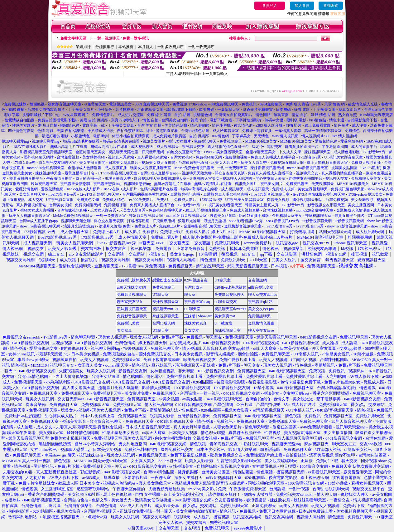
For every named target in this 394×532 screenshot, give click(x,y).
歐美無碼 (207, 110)
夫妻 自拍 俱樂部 (70, 131)
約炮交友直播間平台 (184, 152)
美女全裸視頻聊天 (313, 189)
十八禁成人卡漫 (101, 131)
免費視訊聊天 (205, 141)
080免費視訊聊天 (224, 104)
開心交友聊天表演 (230, 173)
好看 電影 (302, 110)
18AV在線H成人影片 (30, 147)
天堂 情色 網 (334, 104)
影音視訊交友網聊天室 (57, 163)
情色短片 (341, 125)
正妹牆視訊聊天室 (132, 309)
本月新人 (146, 47)
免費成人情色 (113, 200)
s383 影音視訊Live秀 (246, 221)
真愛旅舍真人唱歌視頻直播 (226, 194)
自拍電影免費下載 (362, 120)
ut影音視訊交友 (261, 287)
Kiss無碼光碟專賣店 (376, 115)
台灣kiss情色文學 (378, 110)
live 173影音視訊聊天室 (270, 194)
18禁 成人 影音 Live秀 (303, 104)
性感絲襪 (37, 104)
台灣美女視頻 (181, 157)
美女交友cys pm (261, 309)
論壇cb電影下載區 (181, 110)
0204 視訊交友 (196, 280)
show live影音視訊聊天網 (40, 226)
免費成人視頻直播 (366, 163)
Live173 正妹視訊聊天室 (99, 194)
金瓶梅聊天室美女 (90, 152)
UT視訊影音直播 (60, 200)
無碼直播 (281, 115)
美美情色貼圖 (176, 125)
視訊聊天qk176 (260, 302)
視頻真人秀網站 (121, 157)
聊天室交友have (261, 330)
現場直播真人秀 (118, 178)
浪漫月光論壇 (189, 221)
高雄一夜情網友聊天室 (323, 131)
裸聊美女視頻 (278, 200)
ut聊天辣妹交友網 (131, 287)
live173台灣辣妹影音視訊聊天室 (319, 194)
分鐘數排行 (105, 47)
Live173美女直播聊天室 (223, 152)
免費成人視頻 (283, 189)
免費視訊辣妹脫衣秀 (134, 280)
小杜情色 (105, 110)
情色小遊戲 (221, 125)
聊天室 (190, 295)
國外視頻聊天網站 (39, 157)
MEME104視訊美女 (261, 141)
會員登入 (270, 6)
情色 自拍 (150, 120)
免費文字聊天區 (73, 38)
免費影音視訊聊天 (132, 295)
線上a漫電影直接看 (162, 131)
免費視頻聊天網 (209, 157)
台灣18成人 (194, 287)
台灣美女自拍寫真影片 (234, 115)
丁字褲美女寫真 (121, 125)
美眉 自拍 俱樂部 (94, 120)
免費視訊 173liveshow (190, 104)
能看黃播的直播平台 (302, 147)
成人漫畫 (359, 125)
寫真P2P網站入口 (125, 120)
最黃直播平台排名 (79, 173)
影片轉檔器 (125, 110)
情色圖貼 (263, 115)
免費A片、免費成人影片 (177, 200)
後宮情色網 (243, 125)
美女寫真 (124, 330)
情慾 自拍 (300, 115)
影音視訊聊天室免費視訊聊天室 (46, 152)
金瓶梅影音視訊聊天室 (202, 226)
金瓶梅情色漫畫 (261, 323)
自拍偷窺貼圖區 (130, 131)
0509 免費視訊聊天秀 (152, 104)
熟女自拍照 (348, 115)
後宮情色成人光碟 (363, 104)
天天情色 (261, 136)
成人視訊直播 (116, 168)
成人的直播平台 (364, 147)
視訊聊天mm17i (165, 309)
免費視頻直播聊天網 (287, 163)
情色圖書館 (199, 125)
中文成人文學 (290, 152)
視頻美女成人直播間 (158, 163)
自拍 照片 (293, 125)
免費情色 (352, 131)
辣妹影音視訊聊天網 (267, 168)
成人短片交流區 (131, 115)
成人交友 (36, 200)
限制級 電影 (296, 120)
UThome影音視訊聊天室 (117, 173)
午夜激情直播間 (335, 147)
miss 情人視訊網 (285, 136)
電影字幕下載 (94, 125)
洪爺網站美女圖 (150, 110)
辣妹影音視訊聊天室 (65, 104)
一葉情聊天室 (228, 110)
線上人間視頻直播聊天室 (327, 163)
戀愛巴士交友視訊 (167, 280)
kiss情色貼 (318, 120)
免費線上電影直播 (257, 131)
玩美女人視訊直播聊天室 (151, 168)
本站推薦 (126, 47)
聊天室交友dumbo (263, 295)
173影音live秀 (374, 152)
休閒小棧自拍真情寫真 (131, 136)
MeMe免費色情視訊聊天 (194, 168)
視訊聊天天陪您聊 (123, 152)
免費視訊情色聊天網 (348, 189)
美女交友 (192, 330)
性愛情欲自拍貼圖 (20, 120)
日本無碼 (283, 110)
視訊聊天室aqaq (197, 302)
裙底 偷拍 (199, 120)
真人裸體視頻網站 (152, 157)
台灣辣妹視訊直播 (193, 163)
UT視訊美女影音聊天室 (344, 157)
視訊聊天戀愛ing (16, 141)
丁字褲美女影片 (81, 110)
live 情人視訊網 (344, 136)
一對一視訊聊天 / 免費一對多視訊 (121, 38)
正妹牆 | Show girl (198, 316)
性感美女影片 (23, 125)
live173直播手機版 (376, 168)
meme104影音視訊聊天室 (308, 168)
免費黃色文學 (88, 200)
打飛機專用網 (153, 152)
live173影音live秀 (62, 194)
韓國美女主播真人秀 (262, 205)
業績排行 (83, 47)
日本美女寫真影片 (123, 163)
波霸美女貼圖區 (344, 168)
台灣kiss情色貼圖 (195, 131)
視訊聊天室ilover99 (230, 309)
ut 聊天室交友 (226, 302)
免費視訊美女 (128, 323)
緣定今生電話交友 (267, 147)
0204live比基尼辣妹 (230, 287)
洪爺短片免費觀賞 (258, 110)
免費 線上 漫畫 (159, 115)
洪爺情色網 (203, 115)
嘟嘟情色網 (70, 125)
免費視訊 (249, 104)
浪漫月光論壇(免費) (79, 226)
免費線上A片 (145, 226)
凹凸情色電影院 (21, 131)
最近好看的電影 (55, 136)
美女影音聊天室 (32, 194)
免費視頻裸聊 (236, 157)
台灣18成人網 (164, 323)
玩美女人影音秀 (224, 163)
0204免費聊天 (271, 104)
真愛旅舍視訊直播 (185, 194)
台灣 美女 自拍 (149, 125)
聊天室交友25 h (130, 302)
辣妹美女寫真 (195, 323)
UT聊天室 (223, 280)
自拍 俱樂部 (199, 136)
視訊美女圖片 (154, 141)
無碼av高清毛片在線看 (81, 141)
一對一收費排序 (201, 47)
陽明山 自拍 (48, 125)
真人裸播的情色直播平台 (228, 147)
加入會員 (302, 6)
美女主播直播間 (92, 163)
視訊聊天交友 (193, 147)
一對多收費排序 (171, 47)
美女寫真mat (225, 316)
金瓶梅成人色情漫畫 (84, 168)
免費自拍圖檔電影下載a (57, 120)
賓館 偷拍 (16, 110)
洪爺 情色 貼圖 (323, 115)
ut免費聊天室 (95, 104)
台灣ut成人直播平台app (159, 173)
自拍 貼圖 (182, 115)
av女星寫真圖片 (76, 115)
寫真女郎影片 (350, 110)
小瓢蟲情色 (80, 136)
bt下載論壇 (223, 323)
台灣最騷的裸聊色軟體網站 (145, 194)
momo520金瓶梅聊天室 (46, 168)
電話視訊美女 (120, 104)
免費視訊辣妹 (15, 104)
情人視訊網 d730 (315, 136)
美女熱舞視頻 (94, 157)
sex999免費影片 (141, 200)
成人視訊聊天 (142, 147)
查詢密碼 (331, 6)
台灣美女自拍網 (175, 120)
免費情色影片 (103, 115)
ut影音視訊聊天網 (317, 221)
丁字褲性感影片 (248, 120)
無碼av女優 (274, 120)
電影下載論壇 (221, 120)
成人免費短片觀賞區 (169, 136)
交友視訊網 (257, 280)
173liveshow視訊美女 (365, 194)
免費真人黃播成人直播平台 (273, 157)
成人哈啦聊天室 (226, 131)
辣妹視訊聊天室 (317, 152)
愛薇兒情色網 (326, 141)
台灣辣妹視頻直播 (278, 210)
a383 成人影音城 (269, 125)
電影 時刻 (101, 136)
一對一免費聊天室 (232, 168)
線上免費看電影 (318, 125)
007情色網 (220, 136)
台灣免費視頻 (68, 157)
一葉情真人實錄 (288, 131)
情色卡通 (337, 120)
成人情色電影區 (347, 152)
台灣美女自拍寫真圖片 (46, 110)
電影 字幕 (11, 115)
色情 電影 (45, 131)
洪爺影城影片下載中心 (41, 115)
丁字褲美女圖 (324, 110)
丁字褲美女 (241, 136)
